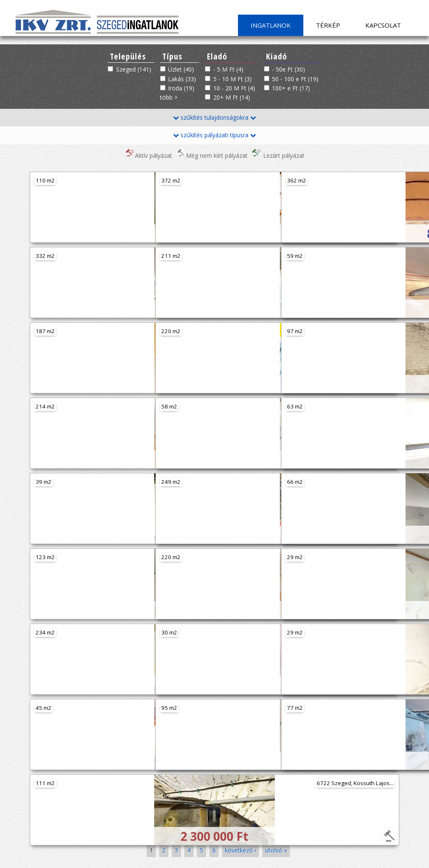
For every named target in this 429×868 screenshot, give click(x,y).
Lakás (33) (182, 79)
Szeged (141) (134, 69)
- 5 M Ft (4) (228, 69)
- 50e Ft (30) (288, 69)
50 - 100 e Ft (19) (295, 79)
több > (169, 97)
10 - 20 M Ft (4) (234, 88)
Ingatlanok (271, 25)
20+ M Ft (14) (232, 97)
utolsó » (276, 850)
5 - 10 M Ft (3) (233, 79)
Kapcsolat (383, 25)
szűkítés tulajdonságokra (214, 117)
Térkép (328, 25)
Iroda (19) (181, 88)
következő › (240, 850)
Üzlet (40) (181, 69)
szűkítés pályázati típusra (214, 135)
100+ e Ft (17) (291, 88)
